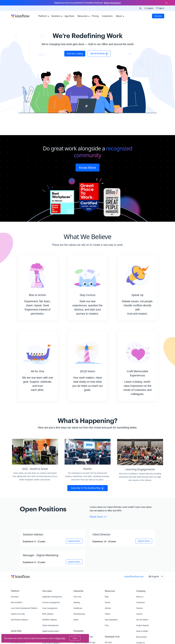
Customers (107, 16)
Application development (52, 597)
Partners (140, 608)
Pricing (95, 16)
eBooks (108, 608)
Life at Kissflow (142, 620)
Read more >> (98, 517)
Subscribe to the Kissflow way (87, 488)
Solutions (57, 16)
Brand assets (141, 637)
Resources (84, 16)
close (75, 638)
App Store (69, 16)
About (120, 16)
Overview (15, 597)
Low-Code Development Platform (24, 608)
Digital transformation (51, 631)
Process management (51, 602)
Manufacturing (79, 614)
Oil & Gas (77, 597)
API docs (108, 642)
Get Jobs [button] (158, 16)
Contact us (140, 643)
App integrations (111, 620)
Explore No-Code (18, 614)
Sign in (160, 8)
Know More (87, 167)
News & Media (142, 631)
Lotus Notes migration (51, 643)
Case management (50, 608)
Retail (76, 620)
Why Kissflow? (17, 602)
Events (108, 602)
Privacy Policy (61, 638)
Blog (107, 597)
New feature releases (19, 620)
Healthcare (78, 608)
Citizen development (50, 625)
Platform (44, 16)
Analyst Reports (143, 625)
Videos (108, 614)
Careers (139, 614)
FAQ (107, 625)
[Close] (166, 3)
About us (140, 597)
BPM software (48, 614)
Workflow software (49, 620)
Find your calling (75, 54)
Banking (77, 602)
